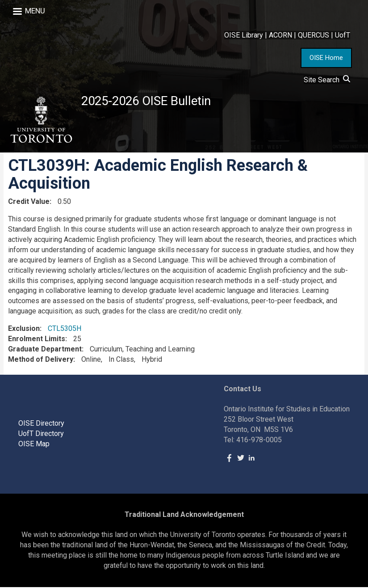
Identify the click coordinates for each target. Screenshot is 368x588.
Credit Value (29, 202)
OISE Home (326, 58)
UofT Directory (41, 434)
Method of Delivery (41, 360)
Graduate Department (45, 350)
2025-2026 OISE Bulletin (149, 101)
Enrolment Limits (37, 340)
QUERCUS (314, 35)
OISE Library (244, 35)
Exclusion (24, 329)
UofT (343, 35)
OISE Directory (41, 424)
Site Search (327, 80)
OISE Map (34, 445)
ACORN (280, 35)
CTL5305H (65, 329)
